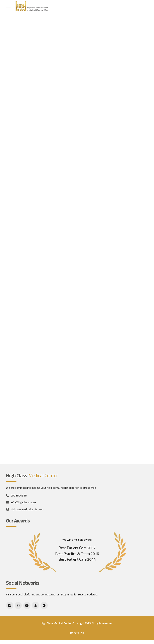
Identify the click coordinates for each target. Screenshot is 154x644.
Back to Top (77, 637)
